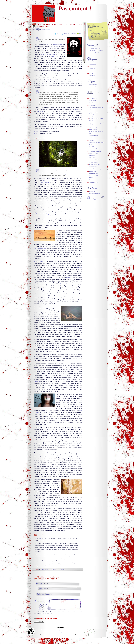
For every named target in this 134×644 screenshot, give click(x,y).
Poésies (91, 73)
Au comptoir (92, 71)
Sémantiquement (39, 262)
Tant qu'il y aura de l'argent (96, 169)
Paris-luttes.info (93, 149)
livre (45, 180)
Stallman (53, 56)
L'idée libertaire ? (93, 136)
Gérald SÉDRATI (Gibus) (54, 630)
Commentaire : (42, 602)
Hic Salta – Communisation (96, 118)
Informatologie (46, 29)
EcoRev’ (91, 110)
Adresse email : (43, 589)
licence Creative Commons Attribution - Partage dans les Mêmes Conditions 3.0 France (60, 632)
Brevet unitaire (93, 98)
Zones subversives (93, 182)
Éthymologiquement (40, 248)
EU (90, 66)
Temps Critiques (93, 171)
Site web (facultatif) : (44, 594)
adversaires (40, 111)
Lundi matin (92, 138)
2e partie (37, 132)
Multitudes (92, 147)
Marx (40, 538)
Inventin (91, 121)
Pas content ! (92, 76)
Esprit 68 (91, 116)
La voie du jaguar (93, 129)
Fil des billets (92, 191)
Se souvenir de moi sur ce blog (47, 618)
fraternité (37, 381)
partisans (78, 109)
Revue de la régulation (94, 160)
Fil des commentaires (94, 194)
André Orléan (92, 101)
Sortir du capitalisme (94, 164)
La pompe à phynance (94, 127)
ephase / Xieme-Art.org (65, 634)
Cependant (64, 284)
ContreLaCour (92, 103)
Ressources (92, 69)
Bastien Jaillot (81, 634)
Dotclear (45, 634)
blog (57, 47)
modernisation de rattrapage (43, 214)
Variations (91, 180)
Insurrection (92, 62)
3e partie (37, 134)
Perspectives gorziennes (95, 151)
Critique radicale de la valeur (96, 107)
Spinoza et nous (93, 167)
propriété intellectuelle (48, 54)
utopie (68, 278)
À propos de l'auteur (94, 87)
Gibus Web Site (93, 96)
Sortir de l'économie (94, 162)
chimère (41, 273)
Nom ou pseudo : (42, 584)
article (48, 45)
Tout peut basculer (94, 174)
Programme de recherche (95, 53)
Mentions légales (93, 85)
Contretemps (92, 105)
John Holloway (45, 182)
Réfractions (92, 157)
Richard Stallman (58, 45)
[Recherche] (101, 32)
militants (49, 80)
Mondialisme (92, 140)
